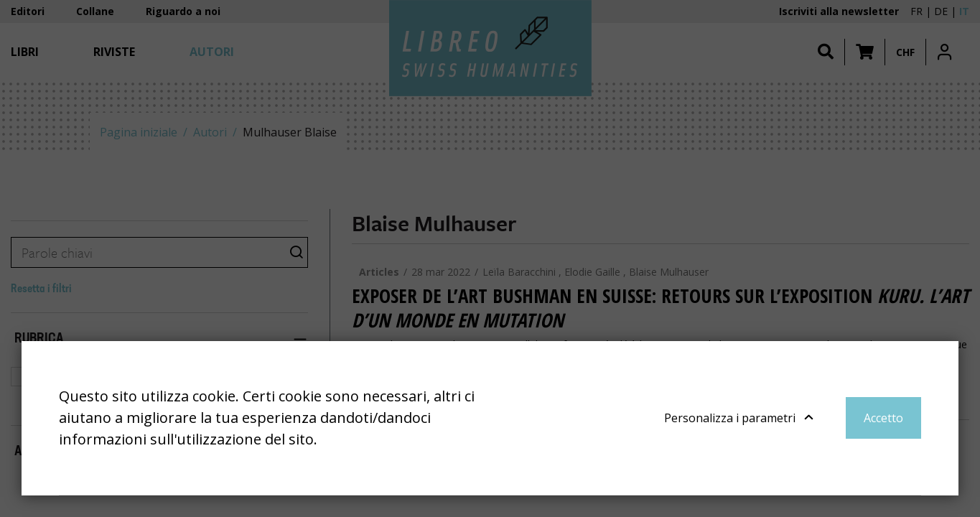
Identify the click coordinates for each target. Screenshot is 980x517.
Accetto (883, 418)
